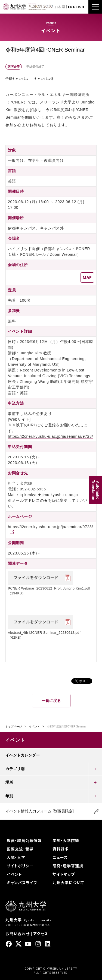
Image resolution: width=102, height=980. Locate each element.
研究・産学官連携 (68, 866)
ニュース (60, 857)
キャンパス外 (44, 79)
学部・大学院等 (66, 840)
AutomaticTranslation (95, 490)
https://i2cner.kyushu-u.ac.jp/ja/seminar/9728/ (50, 436)
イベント (34, 727)
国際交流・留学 (20, 849)
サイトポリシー (20, 866)
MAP (87, 277)
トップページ (14, 727)
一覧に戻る (51, 701)
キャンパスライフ (22, 883)
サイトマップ (64, 874)
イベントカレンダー (23, 755)
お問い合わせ (18, 934)
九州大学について (68, 883)
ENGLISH (76, 7)
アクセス (41, 934)
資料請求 (61, 849)
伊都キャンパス (17, 79)
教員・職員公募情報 (24, 840)
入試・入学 (16, 857)
